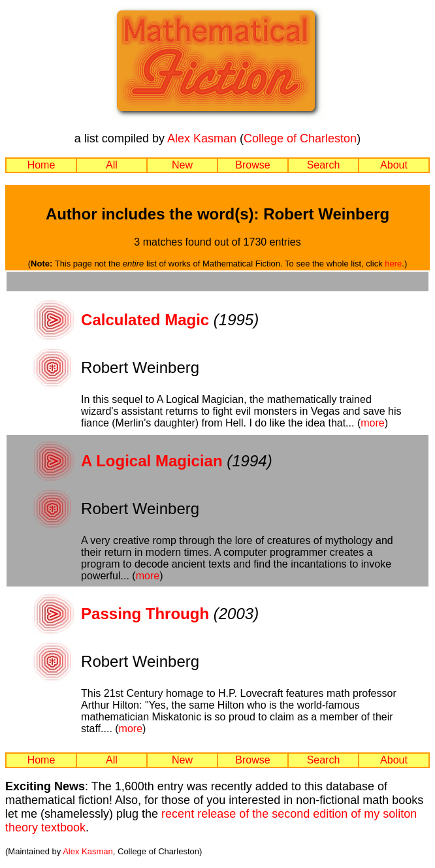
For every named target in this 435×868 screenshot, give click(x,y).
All (112, 165)
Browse (252, 165)
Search (324, 165)
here (393, 264)
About (394, 165)
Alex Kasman (202, 138)
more (372, 423)
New (182, 165)
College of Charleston (300, 138)
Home (41, 165)
